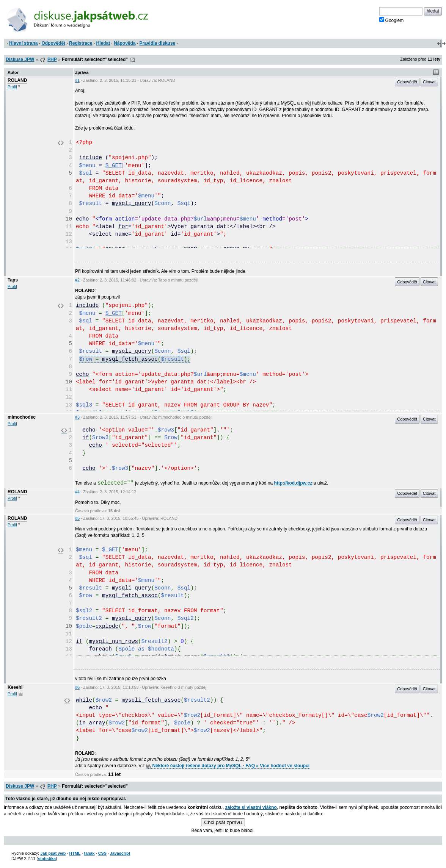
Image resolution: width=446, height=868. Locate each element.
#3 (77, 417)
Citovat (429, 82)
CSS (102, 853)
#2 (77, 280)
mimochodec (22, 417)
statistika (47, 859)
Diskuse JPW (20, 59)
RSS (133, 60)
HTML (75, 853)
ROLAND (17, 80)
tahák (89, 853)
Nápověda (125, 43)
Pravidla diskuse (158, 43)
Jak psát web (53, 853)
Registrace (81, 43)
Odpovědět (53, 43)
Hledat (103, 43)
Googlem (392, 20)
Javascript (120, 853)
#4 (77, 492)
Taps (13, 280)
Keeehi (15, 687)
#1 (77, 80)
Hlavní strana (23, 43)
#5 (77, 518)
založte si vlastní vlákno (251, 807)
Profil (12, 87)
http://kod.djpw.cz (293, 483)
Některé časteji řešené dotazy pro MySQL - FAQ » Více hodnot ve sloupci (228, 766)
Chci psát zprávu (223, 822)
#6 (77, 687)
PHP (52, 59)
